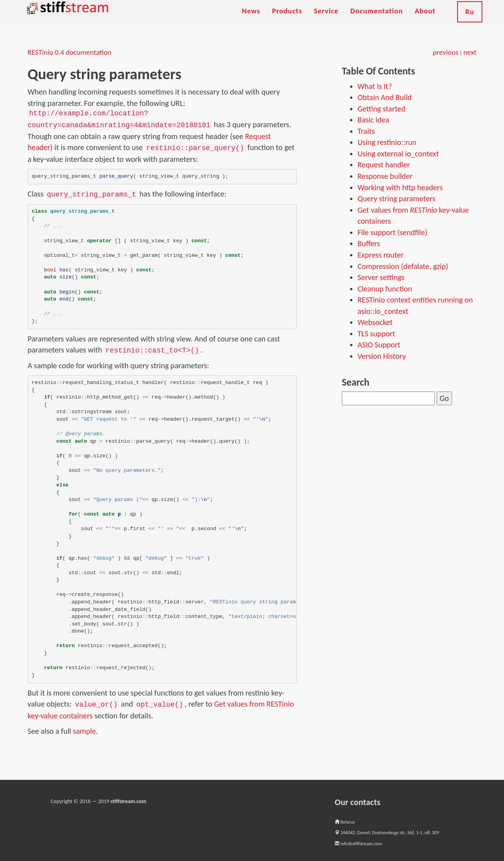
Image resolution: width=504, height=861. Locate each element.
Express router (381, 255)
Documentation (377, 19)
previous (446, 52)
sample (84, 731)
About (425, 19)
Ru (470, 20)
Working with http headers (400, 187)
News (251, 19)
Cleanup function (385, 289)
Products (287, 19)
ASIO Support (379, 345)
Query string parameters (397, 199)
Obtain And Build (385, 97)
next (470, 52)
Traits (366, 131)
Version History (382, 356)
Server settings (381, 277)
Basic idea (373, 120)
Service (326, 19)
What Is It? (375, 86)
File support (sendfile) (392, 232)
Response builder (385, 176)
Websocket (375, 322)
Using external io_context (398, 154)
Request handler (384, 165)
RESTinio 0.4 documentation (69, 52)
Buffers (369, 243)
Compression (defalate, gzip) (403, 266)
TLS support (376, 334)
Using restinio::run (387, 142)
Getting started (382, 109)
